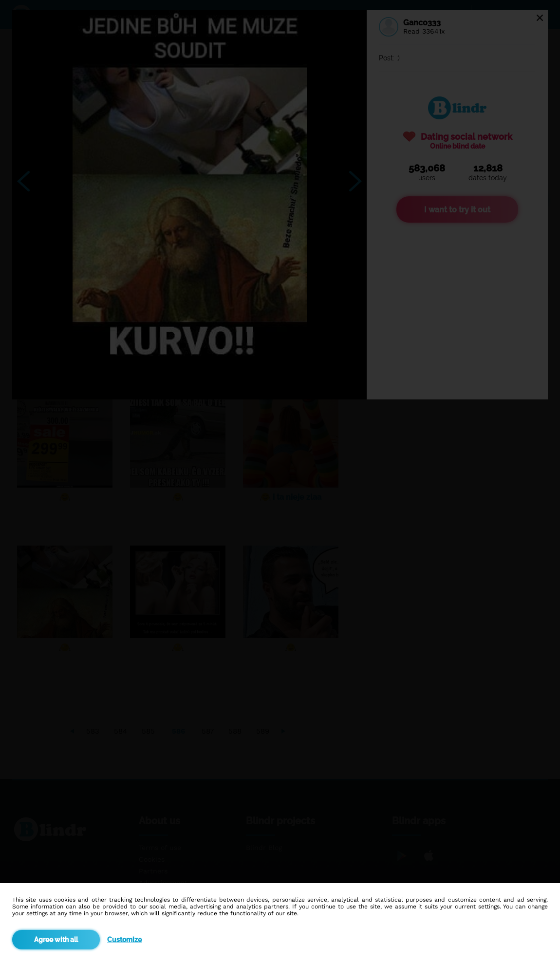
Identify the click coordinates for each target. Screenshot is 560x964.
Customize (124, 940)
